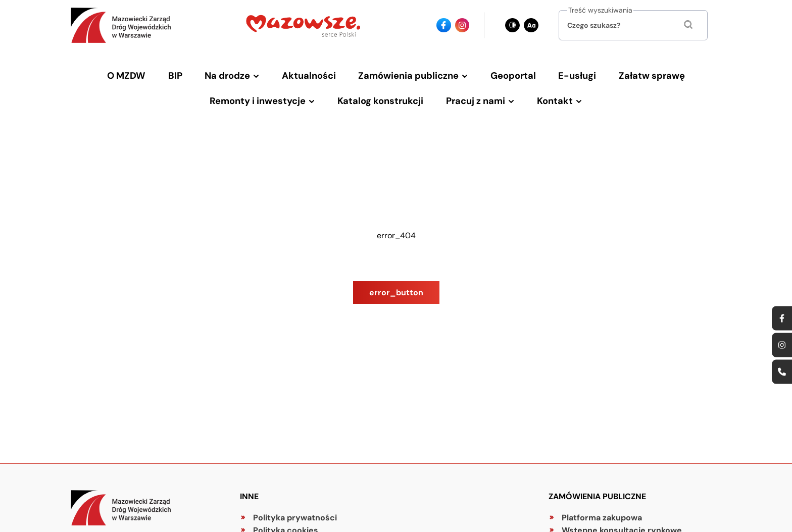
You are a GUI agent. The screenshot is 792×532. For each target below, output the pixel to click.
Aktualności (314, 73)
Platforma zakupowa (602, 508)
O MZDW (147, 73)
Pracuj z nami (472, 93)
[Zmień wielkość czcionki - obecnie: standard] (531, 25)
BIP (190, 73)
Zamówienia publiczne (407, 73)
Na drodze (238, 73)
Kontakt (546, 93)
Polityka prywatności (295, 508)
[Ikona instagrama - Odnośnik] (462, 25)
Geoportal (507, 73)
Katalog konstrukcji (383, 93)
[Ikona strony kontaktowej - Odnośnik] (782, 372)
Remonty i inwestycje (267, 93)
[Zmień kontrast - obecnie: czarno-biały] (512, 25)
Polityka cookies (286, 520)
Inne (249, 486)
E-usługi (565, 73)
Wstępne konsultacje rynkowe (622, 520)
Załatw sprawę (633, 73)
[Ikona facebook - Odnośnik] (444, 25)
